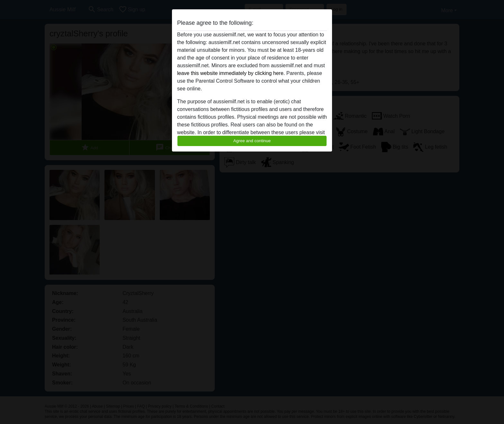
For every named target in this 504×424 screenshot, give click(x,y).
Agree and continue (252, 141)
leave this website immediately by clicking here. (231, 73)
